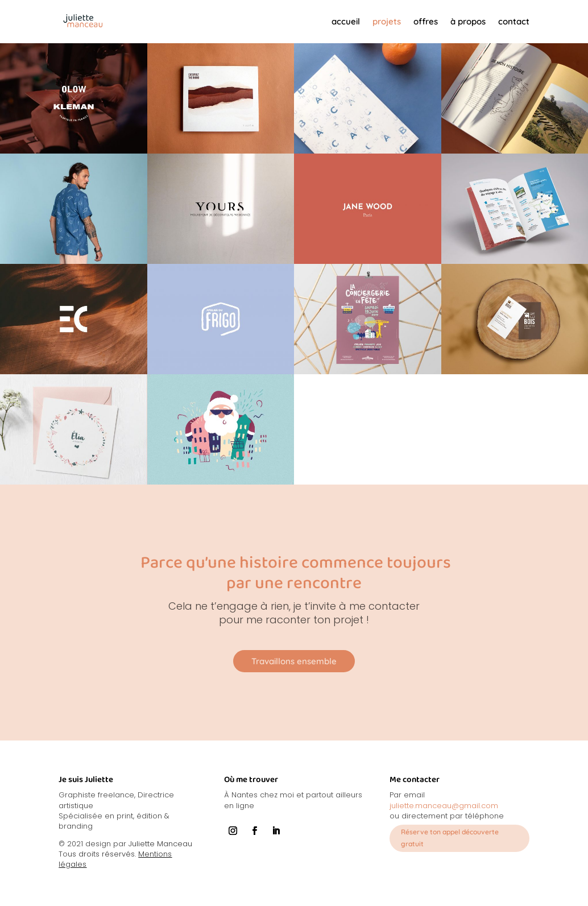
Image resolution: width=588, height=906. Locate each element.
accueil (346, 21)
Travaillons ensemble (294, 661)
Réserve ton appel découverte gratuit (450, 837)
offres (426, 21)
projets (387, 21)
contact (514, 21)
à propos (468, 21)
